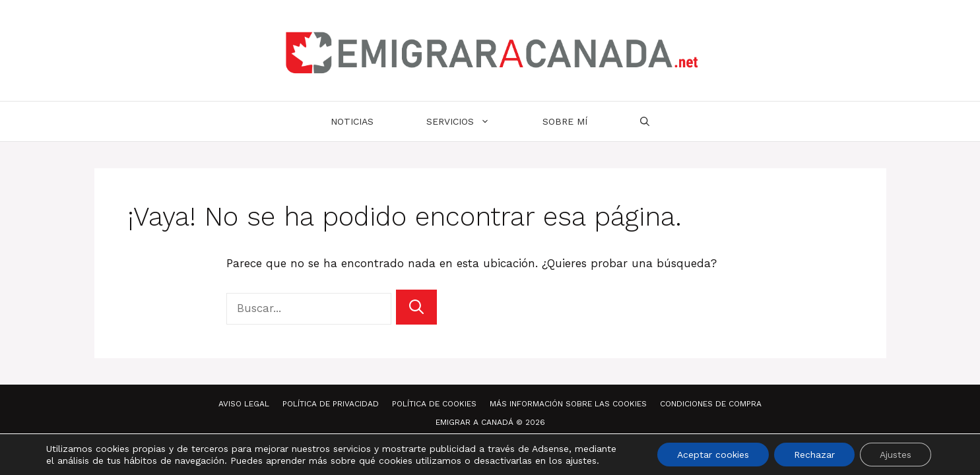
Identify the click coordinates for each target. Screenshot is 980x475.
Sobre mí (565, 121)
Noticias (352, 121)
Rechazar (814, 455)
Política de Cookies (434, 404)
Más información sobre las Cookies (568, 404)
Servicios (471, 121)
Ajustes (896, 455)
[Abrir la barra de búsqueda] (645, 121)
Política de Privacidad (331, 404)
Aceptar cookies (713, 455)
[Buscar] (416, 307)
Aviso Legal (244, 404)
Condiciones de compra (711, 404)
